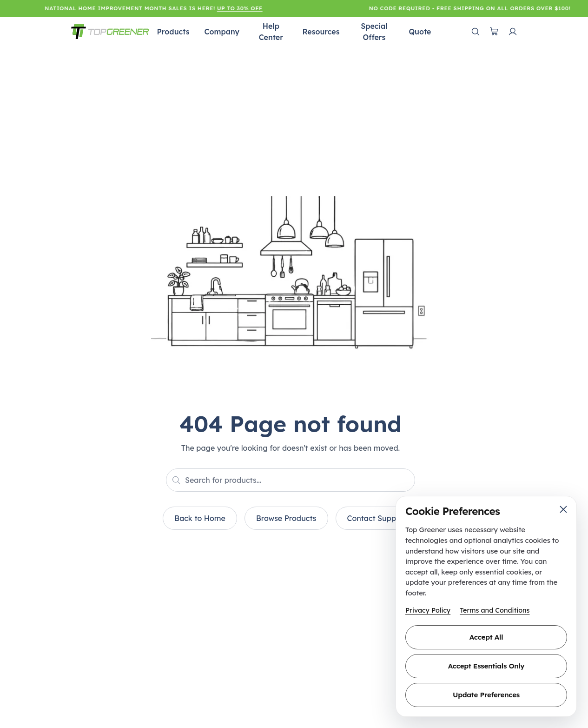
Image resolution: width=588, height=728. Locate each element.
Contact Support (377, 518)
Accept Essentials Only (486, 666)
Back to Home (200, 518)
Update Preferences (486, 695)
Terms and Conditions (495, 610)
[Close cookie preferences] (563, 509)
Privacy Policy (428, 610)
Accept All (486, 637)
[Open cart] (494, 32)
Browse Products (286, 518)
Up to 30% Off (241, 8)
